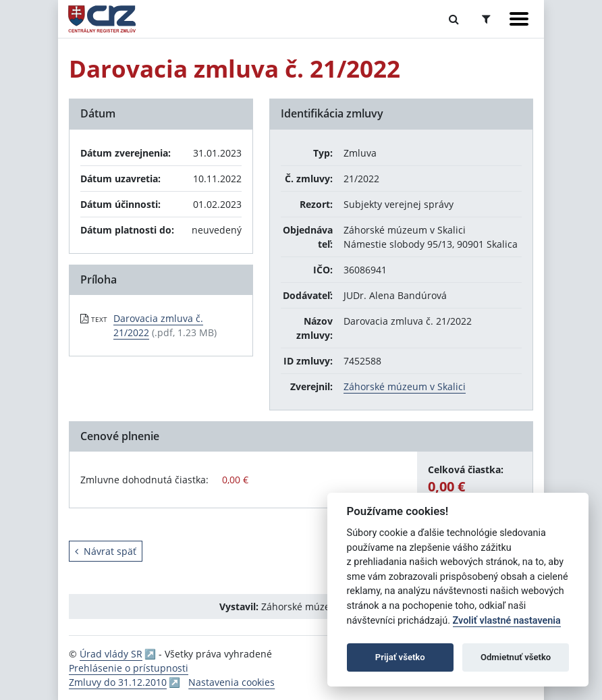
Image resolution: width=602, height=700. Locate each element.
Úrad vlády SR (111, 654)
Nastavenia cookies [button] (231, 682)
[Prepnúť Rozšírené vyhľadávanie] (486, 19)
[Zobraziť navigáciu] (519, 19)
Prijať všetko (400, 657)
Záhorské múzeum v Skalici (405, 386)
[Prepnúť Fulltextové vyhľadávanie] (454, 19)
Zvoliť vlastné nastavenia (507, 621)
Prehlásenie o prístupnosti (129, 668)
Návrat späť (106, 551)
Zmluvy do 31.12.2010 (118, 682)
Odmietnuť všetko (516, 657)
